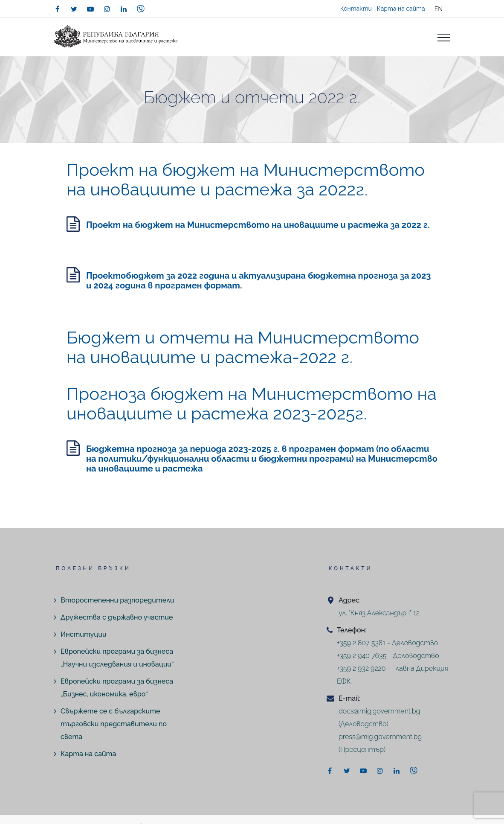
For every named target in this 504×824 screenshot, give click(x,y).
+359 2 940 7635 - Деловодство (388, 656)
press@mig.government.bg (380, 737)
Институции (84, 634)
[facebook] (57, 9)
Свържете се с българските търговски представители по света (114, 724)
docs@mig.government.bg (379, 711)
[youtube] (90, 9)
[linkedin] (124, 9)
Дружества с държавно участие (117, 617)
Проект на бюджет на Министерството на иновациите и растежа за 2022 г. (258, 225)
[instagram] (107, 9)
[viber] (141, 9)
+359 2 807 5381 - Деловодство (387, 643)
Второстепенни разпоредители (117, 600)
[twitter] (74, 9)
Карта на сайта (401, 9)
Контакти (356, 9)
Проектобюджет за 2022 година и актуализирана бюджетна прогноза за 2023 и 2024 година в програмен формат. (258, 281)
